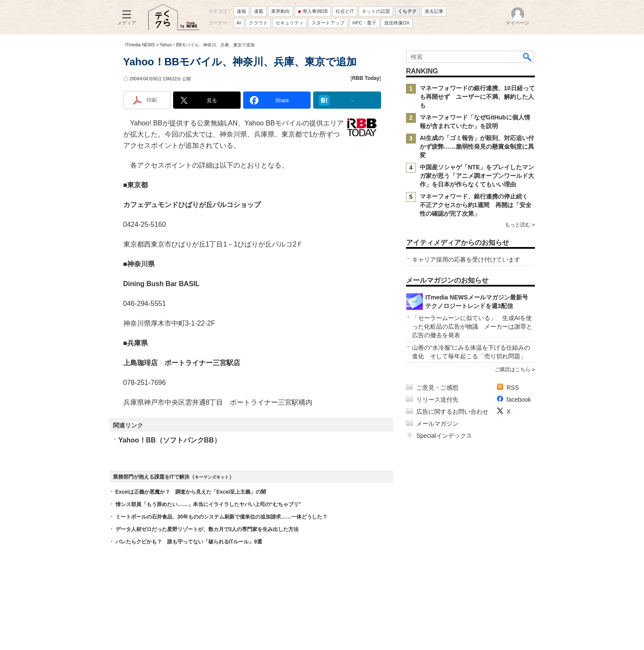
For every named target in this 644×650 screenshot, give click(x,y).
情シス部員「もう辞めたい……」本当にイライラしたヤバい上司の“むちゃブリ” (208, 504)
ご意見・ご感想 (437, 388)
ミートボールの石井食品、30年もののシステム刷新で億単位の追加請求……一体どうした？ (221, 517)
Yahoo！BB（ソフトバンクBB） (170, 440)
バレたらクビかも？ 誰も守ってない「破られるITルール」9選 (189, 542)
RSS (513, 388)
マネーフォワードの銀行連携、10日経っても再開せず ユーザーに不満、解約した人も (477, 97)
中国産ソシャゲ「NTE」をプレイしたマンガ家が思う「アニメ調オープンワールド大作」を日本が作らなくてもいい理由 (477, 176)
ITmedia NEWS (140, 45)
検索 (528, 57)
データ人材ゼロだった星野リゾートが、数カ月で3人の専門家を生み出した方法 (207, 529)
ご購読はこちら (512, 369)
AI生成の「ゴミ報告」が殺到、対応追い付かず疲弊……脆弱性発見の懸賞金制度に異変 (477, 146)
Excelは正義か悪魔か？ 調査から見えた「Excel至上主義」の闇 (191, 492)
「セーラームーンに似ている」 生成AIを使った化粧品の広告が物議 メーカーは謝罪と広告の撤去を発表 (472, 327)
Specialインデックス (444, 436)
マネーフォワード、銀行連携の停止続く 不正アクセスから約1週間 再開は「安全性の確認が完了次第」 (477, 205)
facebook (519, 400)
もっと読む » (519, 225)
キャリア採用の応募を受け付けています (466, 259)
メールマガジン (437, 424)
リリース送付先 (437, 400)
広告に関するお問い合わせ (452, 412)
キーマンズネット (212, 477)
